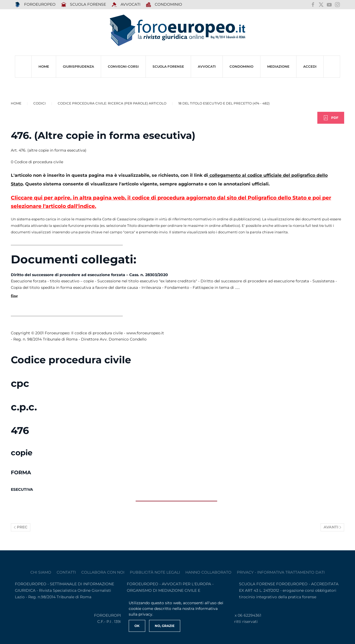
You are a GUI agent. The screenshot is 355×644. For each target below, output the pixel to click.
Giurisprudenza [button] (78, 66)
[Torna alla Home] (177, 30)
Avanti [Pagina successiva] (333, 527)
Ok (137, 626)
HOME (44, 66)
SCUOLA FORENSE (84, 5)
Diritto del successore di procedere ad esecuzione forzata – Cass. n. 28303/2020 (89, 275)
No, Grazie (165, 626)
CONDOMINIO (241, 66)
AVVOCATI (126, 5)
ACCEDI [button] (310, 66)
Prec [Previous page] (21, 527)
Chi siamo (41, 572)
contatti (66, 572)
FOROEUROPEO (35, 5)
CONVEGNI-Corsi (123, 66)
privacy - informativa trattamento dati (281, 572)
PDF (331, 118)
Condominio (164, 5)
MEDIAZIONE (278, 66)
